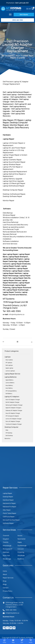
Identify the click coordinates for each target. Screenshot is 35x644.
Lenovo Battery (10, 383)
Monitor (8, 439)
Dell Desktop (9, 435)
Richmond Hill (8, 549)
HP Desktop (9, 433)
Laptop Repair (7, 493)
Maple (20, 542)
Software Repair (8, 523)
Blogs (5, 584)
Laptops (8, 357)
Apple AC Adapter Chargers (13, 408)
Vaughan (6, 539)
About (5, 574)
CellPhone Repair (9, 517)
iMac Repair (7, 510)
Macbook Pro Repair (10, 507)
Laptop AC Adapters (12, 397)
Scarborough (22, 546)
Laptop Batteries (11, 377)
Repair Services (8, 578)
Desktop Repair (8, 497)
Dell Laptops (9, 365)
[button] (10, 15)
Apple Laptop (9, 368)
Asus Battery (9, 385)
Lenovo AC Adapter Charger (14, 419)
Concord (20, 549)
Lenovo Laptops (10, 371)
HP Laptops (9, 363)
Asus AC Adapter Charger (13, 413)
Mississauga (7, 546)
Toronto (6, 542)
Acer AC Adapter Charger (13, 400)
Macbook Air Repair (9, 503)
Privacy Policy (8, 591)
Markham (6, 552)
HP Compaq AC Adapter (12, 416)
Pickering (21, 552)
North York (6, 556)
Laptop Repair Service (12, 374)
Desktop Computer (12, 427)
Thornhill (6, 536)
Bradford (21, 559)
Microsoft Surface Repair (11, 520)
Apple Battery (9, 380)
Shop (5, 581)
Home (5, 571)
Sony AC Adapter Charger (13, 421)
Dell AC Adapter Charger (13, 402)
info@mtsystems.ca (17, 314)
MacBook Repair (8, 500)
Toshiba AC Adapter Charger (14, 424)
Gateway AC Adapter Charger (14, 410)
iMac (7, 430)
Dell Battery (9, 394)
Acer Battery (9, 388)
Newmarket (21, 539)
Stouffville (21, 556)
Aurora (20, 536)
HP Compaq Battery (11, 391)
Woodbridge (7, 559)
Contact (6, 588)
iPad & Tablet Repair (10, 513)
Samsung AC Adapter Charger (14, 405)
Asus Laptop (9, 360)
